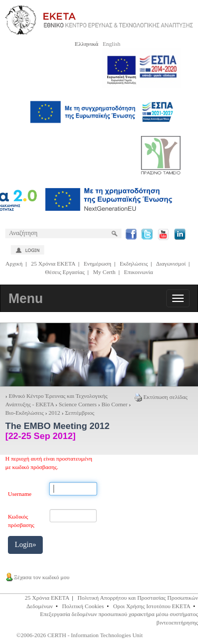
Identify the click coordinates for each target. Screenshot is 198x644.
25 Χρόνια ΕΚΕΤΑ (53, 264)
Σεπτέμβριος (79, 413)
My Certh (104, 272)
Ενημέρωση (97, 264)
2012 (54, 413)
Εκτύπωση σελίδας (161, 397)
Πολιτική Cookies (83, 606)
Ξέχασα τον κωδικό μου (37, 577)
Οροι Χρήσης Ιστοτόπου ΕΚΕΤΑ (152, 606)
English (111, 44)
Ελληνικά (86, 44)
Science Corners (78, 404)
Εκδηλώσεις (134, 264)
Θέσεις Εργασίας (65, 272)
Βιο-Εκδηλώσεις (25, 413)
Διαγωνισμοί (171, 264)
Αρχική (14, 264)
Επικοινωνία (139, 272)
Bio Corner (114, 404)
